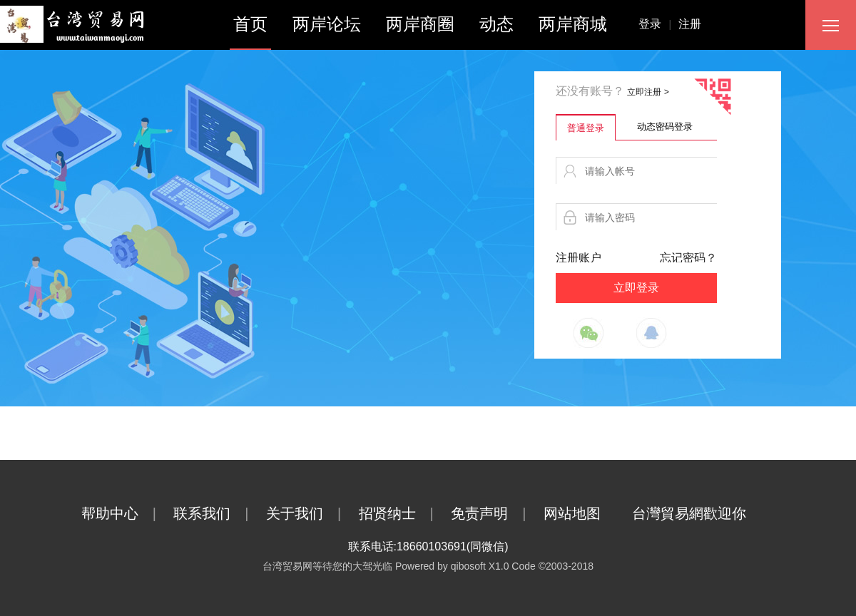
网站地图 (586, 513)
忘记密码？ (688, 258)
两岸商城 (573, 24)
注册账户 (579, 258)
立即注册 (648, 92)
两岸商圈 (420, 24)
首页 (250, 24)
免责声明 (495, 513)
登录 (658, 24)
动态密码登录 (665, 127)
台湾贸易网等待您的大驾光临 (327, 566)
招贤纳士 (403, 513)
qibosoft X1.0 (480, 566)
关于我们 (311, 513)
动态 (496, 24)
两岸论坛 (327, 24)
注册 (690, 24)
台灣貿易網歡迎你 (703, 513)
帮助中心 (126, 513)
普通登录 (586, 128)
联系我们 (218, 513)
